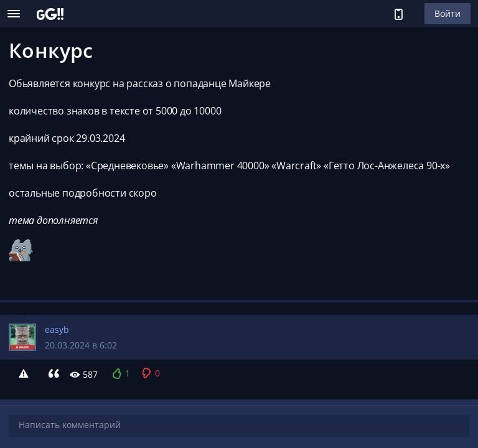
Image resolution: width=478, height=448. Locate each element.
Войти (448, 13)
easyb (57, 329)
